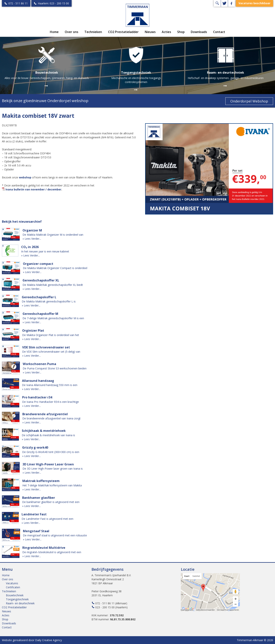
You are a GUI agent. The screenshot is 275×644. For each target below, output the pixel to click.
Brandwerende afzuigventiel (45, 414)
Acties (166, 32)
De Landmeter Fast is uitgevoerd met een (47, 519)
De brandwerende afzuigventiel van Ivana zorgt (51, 418)
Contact (219, 32)
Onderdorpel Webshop (249, 101)
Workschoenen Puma (39, 364)
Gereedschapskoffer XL (41, 280)
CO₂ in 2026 (30, 247)
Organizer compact (38, 264)
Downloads (199, 32)
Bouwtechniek (15, 595)
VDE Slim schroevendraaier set (46, 347)
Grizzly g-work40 (35, 447)
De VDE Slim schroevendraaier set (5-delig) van (51, 352)
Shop (181, 32)
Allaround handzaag (38, 381)
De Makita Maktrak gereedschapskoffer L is (49, 301)
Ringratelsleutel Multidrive (44, 548)
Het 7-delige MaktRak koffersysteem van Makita (52, 485)
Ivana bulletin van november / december (33, 189)
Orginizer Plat (33, 330)
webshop (25, 177)
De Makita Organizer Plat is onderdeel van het (51, 335)
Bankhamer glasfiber (39, 498)
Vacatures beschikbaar (254, 3)
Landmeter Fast (34, 514)
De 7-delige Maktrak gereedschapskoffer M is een (53, 318)
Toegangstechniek (17, 599)
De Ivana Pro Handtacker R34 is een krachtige (51, 402)
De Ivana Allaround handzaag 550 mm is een (50, 385)
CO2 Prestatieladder (123, 32)
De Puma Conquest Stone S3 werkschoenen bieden (55, 368)
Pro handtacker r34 (37, 397)
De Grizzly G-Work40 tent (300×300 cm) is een (51, 452)
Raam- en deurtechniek (20, 603)
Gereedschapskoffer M (40, 314)
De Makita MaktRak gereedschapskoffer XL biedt (53, 285)
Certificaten (13, 587)
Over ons (72, 32)
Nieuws (150, 32)
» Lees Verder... (32, 239)
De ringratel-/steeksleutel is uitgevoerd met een (52, 552)
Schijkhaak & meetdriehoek (44, 431)
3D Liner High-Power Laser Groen (48, 464)
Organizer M (32, 230)
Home (54, 32)
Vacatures (12, 583)
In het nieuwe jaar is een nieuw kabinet (45, 251)
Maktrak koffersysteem (41, 481)
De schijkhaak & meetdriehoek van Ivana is (48, 435)
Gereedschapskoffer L (39, 297)
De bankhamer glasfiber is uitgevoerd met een (51, 502)
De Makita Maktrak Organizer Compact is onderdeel (55, 268)
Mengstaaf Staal (36, 531)
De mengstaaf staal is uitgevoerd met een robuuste (55, 535)
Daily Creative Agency (49, 640)
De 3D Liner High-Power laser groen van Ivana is (53, 469)
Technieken (93, 32)
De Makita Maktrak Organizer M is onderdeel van (53, 235)
